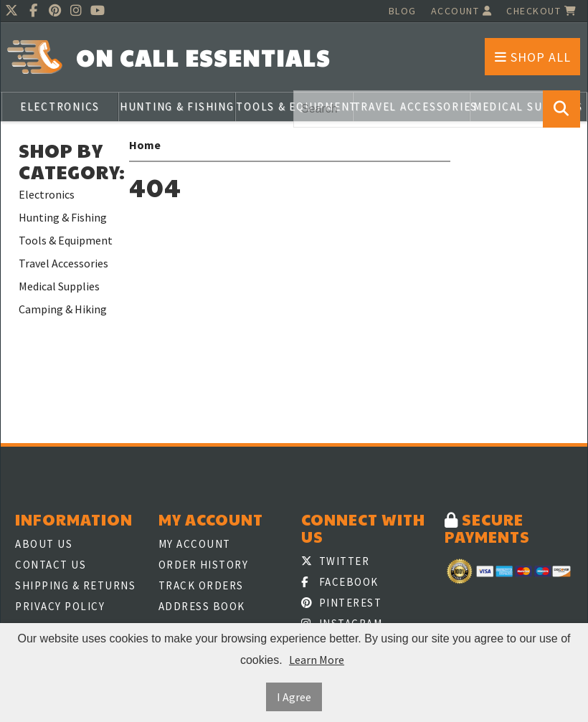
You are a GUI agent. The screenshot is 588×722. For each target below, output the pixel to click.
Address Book (202, 606)
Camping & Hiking (63, 309)
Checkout (541, 11)
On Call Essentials (203, 58)
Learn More (317, 660)
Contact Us (51, 565)
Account (462, 11)
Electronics (60, 106)
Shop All (533, 57)
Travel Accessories (63, 263)
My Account (195, 544)
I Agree (294, 697)
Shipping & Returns (75, 585)
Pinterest (341, 603)
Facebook (340, 582)
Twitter (335, 561)
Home (145, 145)
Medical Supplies (59, 286)
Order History (204, 565)
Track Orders (201, 585)
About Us (44, 544)
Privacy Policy (60, 606)
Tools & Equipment (66, 240)
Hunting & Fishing (177, 106)
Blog (403, 11)
